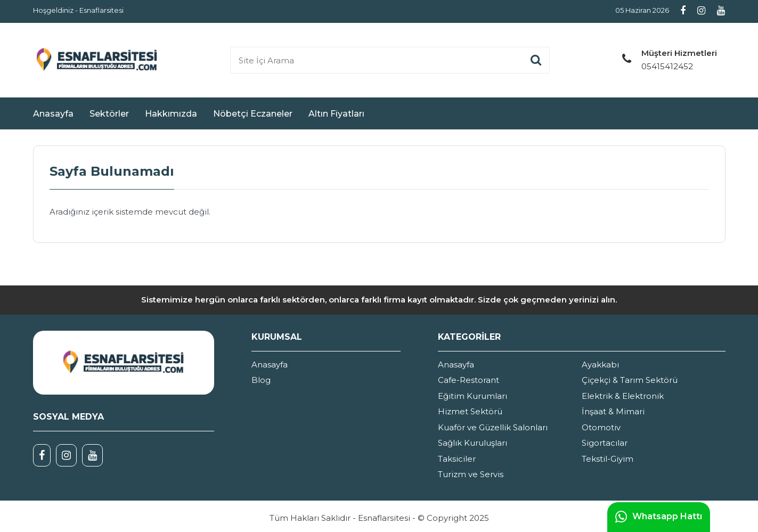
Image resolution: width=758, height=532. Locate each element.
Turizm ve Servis (471, 474)
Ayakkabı (600, 365)
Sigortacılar (605, 443)
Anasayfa (53, 114)
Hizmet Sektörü (470, 411)
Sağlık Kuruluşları (472, 443)
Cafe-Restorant (468, 380)
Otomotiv (601, 427)
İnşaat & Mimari (613, 411)
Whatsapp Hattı (659, 517)
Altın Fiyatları (336, 114)
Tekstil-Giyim (608, 459)
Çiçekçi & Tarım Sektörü (630, 380)
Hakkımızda (171, 114)
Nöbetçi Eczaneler (253, 114)
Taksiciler (457, 459)
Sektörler (109, 114)
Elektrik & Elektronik (623, 396)
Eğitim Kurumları (472, 396)
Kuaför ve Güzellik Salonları (493, 427)
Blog (261, 380)
